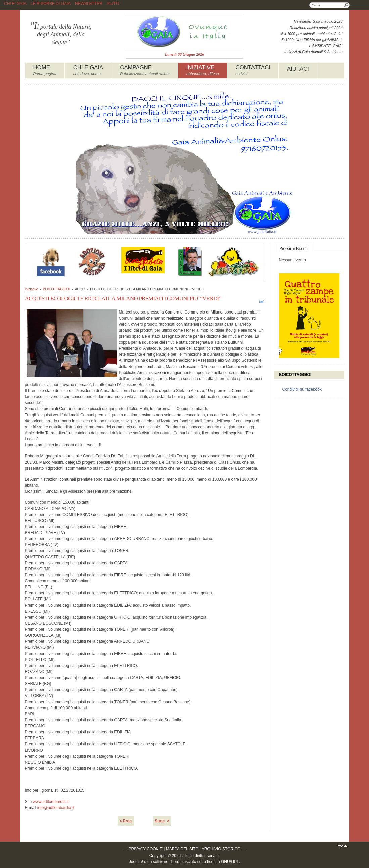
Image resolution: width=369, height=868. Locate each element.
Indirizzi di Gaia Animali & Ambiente (313, 52)
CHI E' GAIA (15, 4)
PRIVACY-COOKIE (146, 849)
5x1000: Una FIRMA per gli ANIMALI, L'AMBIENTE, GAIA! (312, 43)
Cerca (347, 5)
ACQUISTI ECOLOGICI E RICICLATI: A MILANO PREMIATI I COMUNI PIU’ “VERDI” (123, 298)
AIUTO (113, 4)
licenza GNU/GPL (223, 862)
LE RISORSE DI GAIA (51, 4)
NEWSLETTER (89, 4)
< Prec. (126, 821)
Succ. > (162, 821)
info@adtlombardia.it (56, 808)
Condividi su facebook (302, 389)
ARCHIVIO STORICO (221, 849)
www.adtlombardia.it (51, 802)
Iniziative (32, 289)
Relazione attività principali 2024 (316, 28)
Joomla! (136, 862)
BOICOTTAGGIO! (57, 289)
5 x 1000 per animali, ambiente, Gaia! (312, 34)
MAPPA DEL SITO (182, 849)
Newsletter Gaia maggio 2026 (318, 21)
